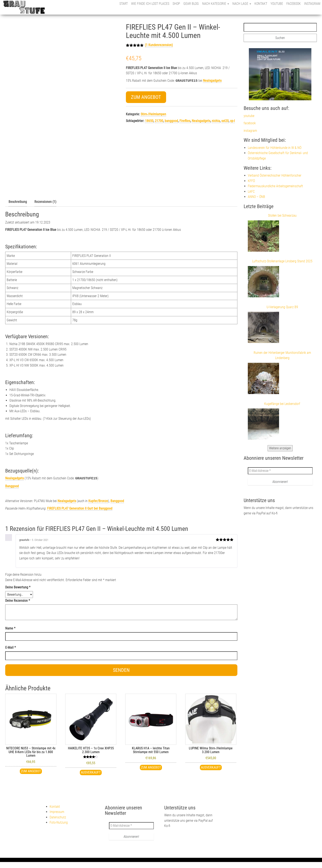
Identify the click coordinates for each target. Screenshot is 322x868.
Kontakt (261, 4)
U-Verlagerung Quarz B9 (282, 307)
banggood (171, 120)
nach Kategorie (216, 4)
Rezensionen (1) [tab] (45, 202)
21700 (159, 120)
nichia (216, 120)
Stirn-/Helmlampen (153, 114)
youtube (277, 4)
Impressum (57, 811)
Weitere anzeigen (280, 448)
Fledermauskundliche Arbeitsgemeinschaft (275, 186)
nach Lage (242, 4)
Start (124, 4)
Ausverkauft (91, 772)
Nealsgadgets (212, 81)
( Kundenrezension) (159, 45)
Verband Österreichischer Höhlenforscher (275, 175)
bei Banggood (80, 508)
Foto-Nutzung (59, 822)
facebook (294, 4)
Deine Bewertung (18, 587)
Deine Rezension (18, 600)
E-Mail (11, 647)
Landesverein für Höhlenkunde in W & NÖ (275, 148)
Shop (176, 4)
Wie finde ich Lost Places (150, 4)
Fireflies (185, 120)
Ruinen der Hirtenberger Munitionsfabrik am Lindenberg (282, 355)
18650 (149, 120)
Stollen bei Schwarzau (282, 215)
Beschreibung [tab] (18, 202)
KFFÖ (251, 181)
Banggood (12, 486)
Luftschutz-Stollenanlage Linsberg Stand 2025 (282, 261)
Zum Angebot (146, 97)
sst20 (225, 120)
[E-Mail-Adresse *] (280, 471)
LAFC (251, 192)
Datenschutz (58, 817)
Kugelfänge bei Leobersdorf (282, 404)
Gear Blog (191, 4)
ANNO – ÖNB (256, 197)
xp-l (232, 120)
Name (10, 628)
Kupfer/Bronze (98, 501)
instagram (312, 4)
